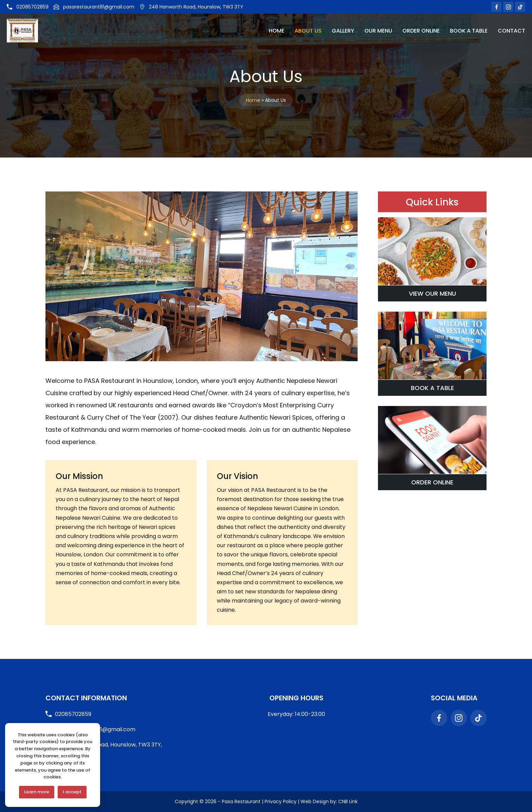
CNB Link (348, 801)
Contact (511, 31)
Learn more (37, 792)
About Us (308, 31)
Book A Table (469, 31)
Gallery (343, 31)
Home (277, 31)
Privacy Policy (281, 801)
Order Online (421, 31)
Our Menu (378, 31)
